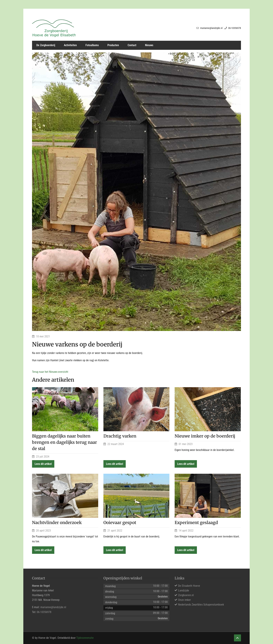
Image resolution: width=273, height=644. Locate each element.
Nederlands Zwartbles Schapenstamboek (201, 605)
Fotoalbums (92, 45)
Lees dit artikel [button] (43, 464)
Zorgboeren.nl (186, 595)
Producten (113, 45)
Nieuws (149, 45)
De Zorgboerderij (46, 45)
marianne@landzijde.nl (53, 607)
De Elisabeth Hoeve (189, 586)
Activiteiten (70, 45)
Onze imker (184, 600)
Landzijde (184, 590)
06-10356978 (44, 612)
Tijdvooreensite (85, 638)
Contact (132, 45)
